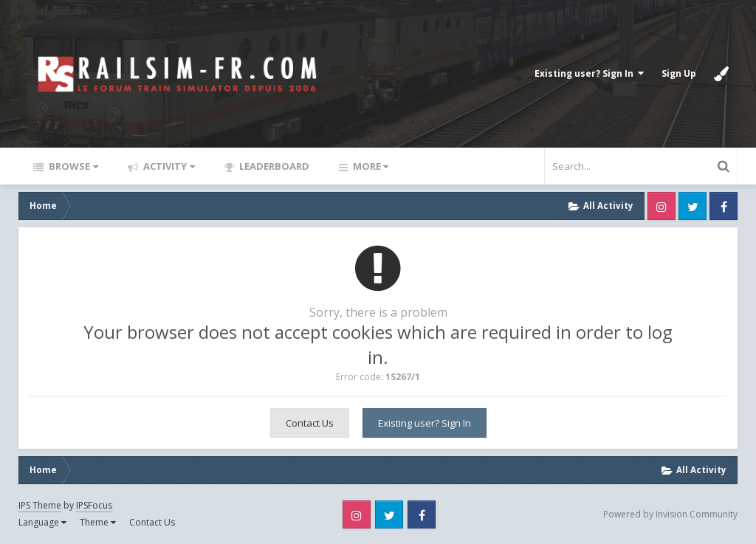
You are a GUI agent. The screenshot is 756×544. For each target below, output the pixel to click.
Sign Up (679, 73)
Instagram (661, 206)
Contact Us (310, 423)
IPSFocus (94, 505)
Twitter (693, 206)
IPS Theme (40, 505)
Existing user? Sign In (589, 73)
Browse (72, 166)
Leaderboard (273, 166)
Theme (98, 522)
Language (42, 522)
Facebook (724, 206)
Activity (168, 166)
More (370, 166)
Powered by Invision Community (670, 514)
